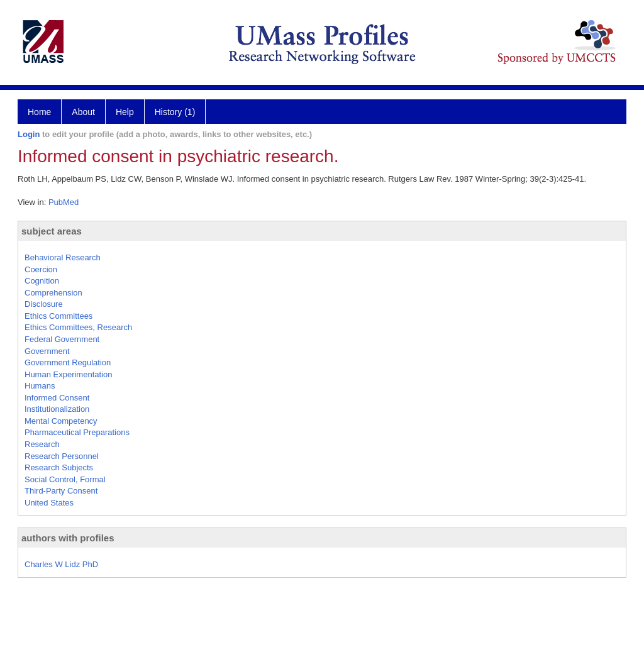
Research (42, 444)
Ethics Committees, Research (78, 327)
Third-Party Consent (61, 491)
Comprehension (53, 293)
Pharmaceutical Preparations (77, 432)
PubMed (64, 202)
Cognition (42, 281)
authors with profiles (68, 538)
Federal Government (62, 339)
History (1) (175, 112)
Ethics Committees (58, 316)
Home (39, 112)
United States (49, 503)
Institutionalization (57, 409)
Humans (40, 386)
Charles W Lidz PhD (61, 564)
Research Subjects (59, 467)
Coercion (41, 269)
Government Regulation (68, 362)
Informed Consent (57, 398)
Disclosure (44, 304)
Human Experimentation (68, 374)
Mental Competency (61, 421)
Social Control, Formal (65, 479)
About (83, 112)
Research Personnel (62, 456)
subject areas (52, 231)
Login (29, 134)
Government (47, 351)
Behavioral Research (63, 257)
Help (125, 112)
